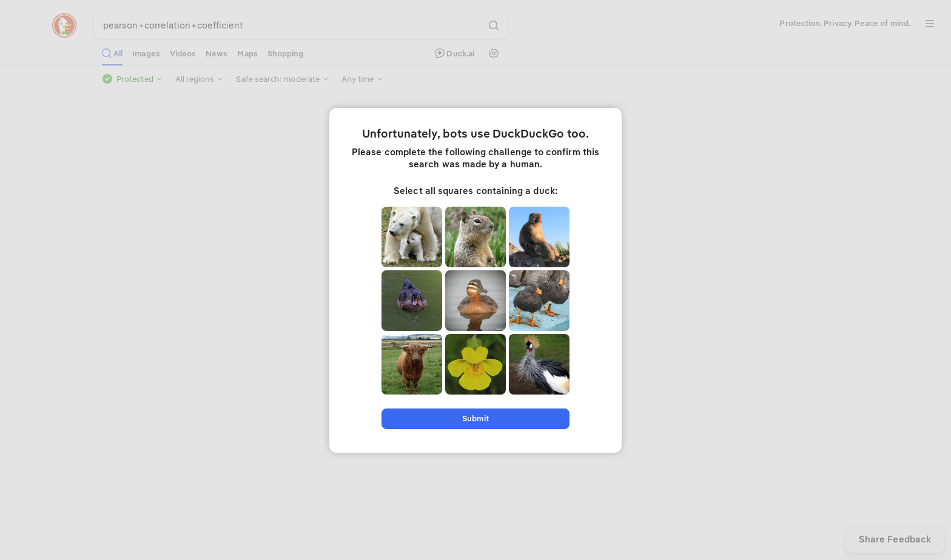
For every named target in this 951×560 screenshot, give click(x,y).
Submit (475, 418)
